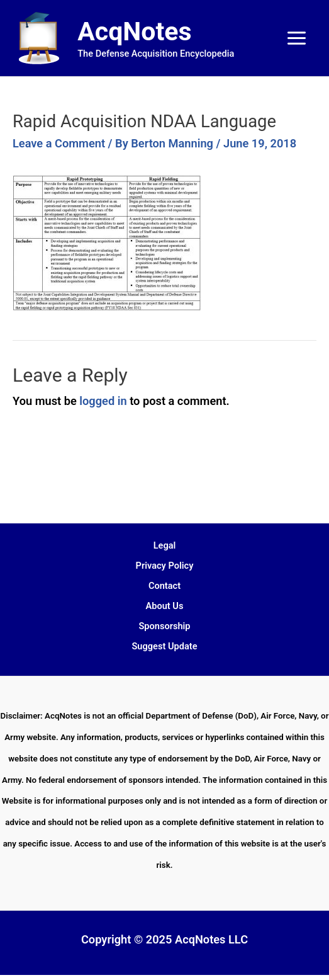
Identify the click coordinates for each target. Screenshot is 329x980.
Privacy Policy (165, 566)
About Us (165, 606)
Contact (164, 586)
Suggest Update (164, 646)
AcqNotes (134, 31)
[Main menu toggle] (297, 38)
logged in (103, 401)
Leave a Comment (59, 143)
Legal (165, 545)
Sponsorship (164, 626)
